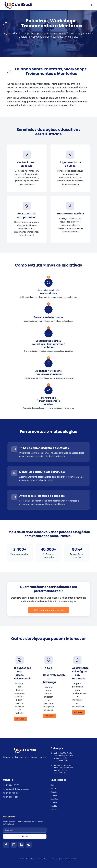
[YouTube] (29, 845)
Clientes (54, 795)
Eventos (54, 803)
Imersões (54, 799)
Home (53, 785)
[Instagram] (14, 845)
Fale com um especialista (49, 610)
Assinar (25, 836)
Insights (54, 806)
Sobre (53, 788)
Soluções (54, 792)
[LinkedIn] (21, 845)
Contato (54, 810)
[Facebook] (6, 845)
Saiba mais (21, 719)
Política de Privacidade (69, 859)
